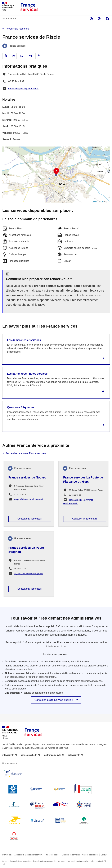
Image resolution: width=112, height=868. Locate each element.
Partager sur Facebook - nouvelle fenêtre (5, 56)
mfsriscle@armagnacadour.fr (23, 89)
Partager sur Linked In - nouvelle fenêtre (22, 56)
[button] (56, 171)
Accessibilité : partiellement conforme (29, 855)
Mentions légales (53, 855)
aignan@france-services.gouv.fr (29, 574)
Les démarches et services (24, 340)
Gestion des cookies (90, 855)
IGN (102, 202)
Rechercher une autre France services (26, 453)
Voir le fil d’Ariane (9, 18)
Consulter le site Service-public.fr (54, 700)
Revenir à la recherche (17, 29)
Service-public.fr (48, 626)
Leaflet (95, 202)
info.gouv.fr (8, 755)
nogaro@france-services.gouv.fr (29, 499)
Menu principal (108, 4)
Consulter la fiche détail (30, 519)
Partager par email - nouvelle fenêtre (30, 56)
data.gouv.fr (74, 755)
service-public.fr (29, 755)
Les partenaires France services (27, 374)
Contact (104, 855)
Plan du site (7, 855)
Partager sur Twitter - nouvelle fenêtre (14, 56)
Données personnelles (71, 855)
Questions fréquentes (21, 407)
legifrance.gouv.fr (53, 755)
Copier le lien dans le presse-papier (38, 56)
